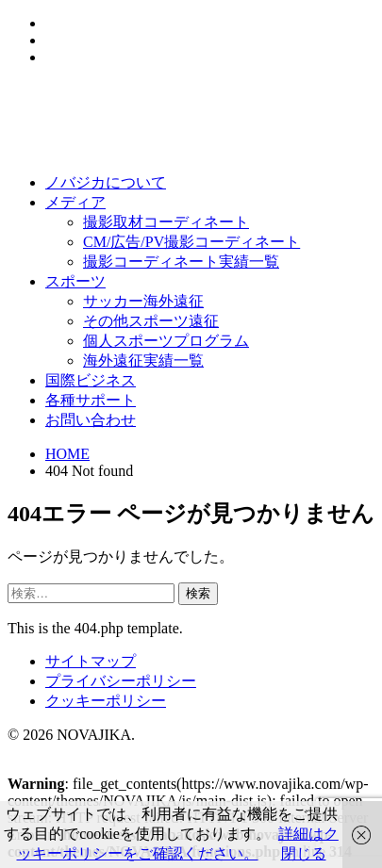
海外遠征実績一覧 (143, 360)
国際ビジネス (91, 380)
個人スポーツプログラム (166, 341)
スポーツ (75, 281)
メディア (75, 202)
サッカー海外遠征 (143, 301)
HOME (67, 454)
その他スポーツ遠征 (151, 321)
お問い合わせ (91, 420)
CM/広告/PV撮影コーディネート (191, 242)
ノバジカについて (106, 182)
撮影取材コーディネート (166, 222)
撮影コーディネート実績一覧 (181, 262)
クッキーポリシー (106, 701)
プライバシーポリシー (121, 681)
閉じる (304, 853)
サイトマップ (91, 661)
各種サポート (91, 400)
